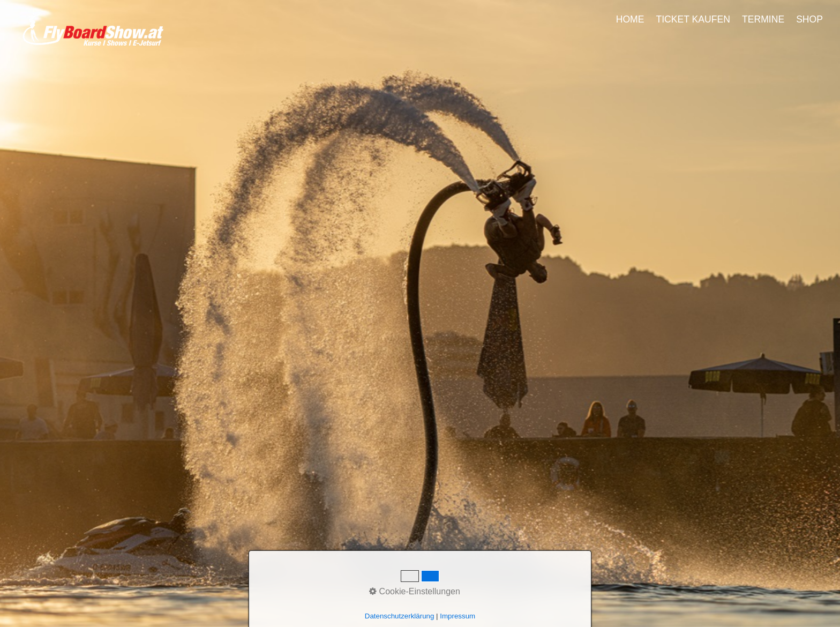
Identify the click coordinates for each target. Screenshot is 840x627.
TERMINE (763, 19)
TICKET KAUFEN (693, 19)
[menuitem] (631, 19)
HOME (630, 19)
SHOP (809, 19)
